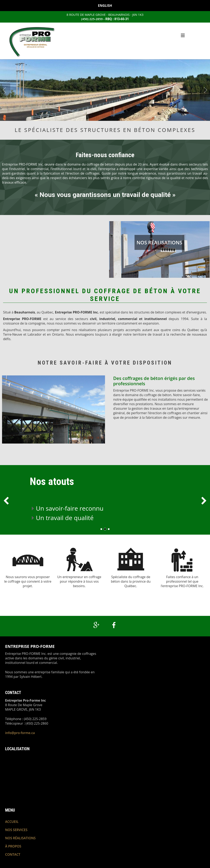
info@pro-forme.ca (20, 733)
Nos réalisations (159, 242)
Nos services (16, 830)
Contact (13, 854)
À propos (13, 846)
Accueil (12, 822)
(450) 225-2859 (92, 19)
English (105, 6)
